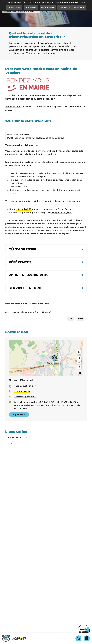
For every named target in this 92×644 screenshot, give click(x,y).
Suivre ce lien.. (13, 107)
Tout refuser (31, 7)
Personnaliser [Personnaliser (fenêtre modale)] (48, 7)
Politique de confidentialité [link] (71, 7)
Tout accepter (14, 7)
